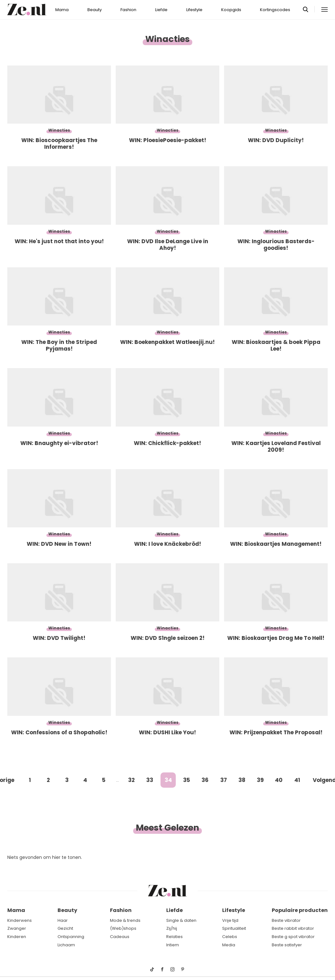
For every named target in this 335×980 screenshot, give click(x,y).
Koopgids (231, 10)
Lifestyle (194, 10)
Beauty (95, 10)
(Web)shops (123, 928)
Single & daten (181, 920)
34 (168, 780)
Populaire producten (300, 910)
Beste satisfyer (287, 945)
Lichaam (66, 945)
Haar (63, 920)
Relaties (174, 937)
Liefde (161, 10)
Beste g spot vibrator (293, 937)
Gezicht (65, 928)
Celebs (230, 937)
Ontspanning (71, 937)
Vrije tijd (230, 920)
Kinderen (17, 937)
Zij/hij (172, 928)
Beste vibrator (286, 920)
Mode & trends (125, 920)
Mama (62, 10)
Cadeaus (120, 937)
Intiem (173, 945)
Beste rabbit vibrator (293, 928)
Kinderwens (20, 920)
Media (229, 945)
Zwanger (17, 928)
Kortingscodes (275, 10)
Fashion (128, 10)
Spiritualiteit (234, 928)
